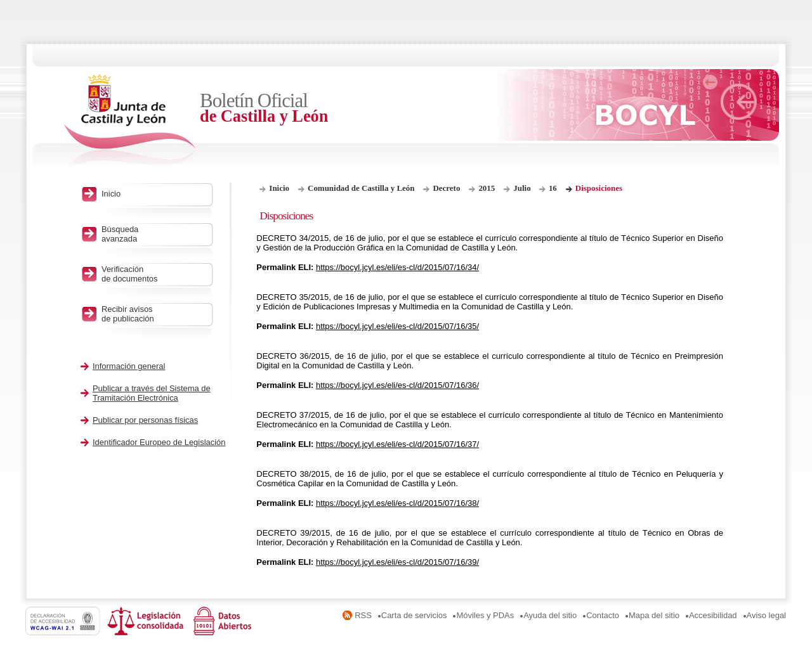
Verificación (154, 274)
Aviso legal (766, 615)
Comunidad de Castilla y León (361, 188)
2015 (487, 188)
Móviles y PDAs (485, 615)
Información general (129, 366)
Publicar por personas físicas (145, 420)
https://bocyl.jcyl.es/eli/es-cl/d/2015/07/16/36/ (397, 385)
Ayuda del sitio (550, 615)
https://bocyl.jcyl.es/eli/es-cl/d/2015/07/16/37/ (397, 444)
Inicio (279, 188)
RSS (363, 615)
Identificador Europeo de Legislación (159, 442)
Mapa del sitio (654, 615)
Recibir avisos (154, 314)
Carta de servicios (414, 615)
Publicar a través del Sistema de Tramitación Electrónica (152, 393)
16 (553, 188)
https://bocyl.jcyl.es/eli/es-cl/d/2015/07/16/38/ (397, 503)
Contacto (603, 615)
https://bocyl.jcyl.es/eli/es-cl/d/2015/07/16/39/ (397, 562)
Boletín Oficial (304, 108)
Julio (523, 188)
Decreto (446, 188)
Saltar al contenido (49, 5)
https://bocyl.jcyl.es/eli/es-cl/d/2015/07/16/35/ (397, 326)
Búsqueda (154, 234)
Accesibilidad (713, 615)
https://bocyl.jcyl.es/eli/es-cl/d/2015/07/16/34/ (397, 267)
